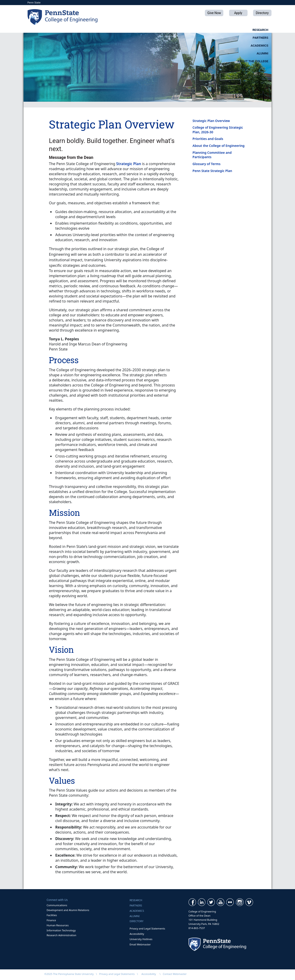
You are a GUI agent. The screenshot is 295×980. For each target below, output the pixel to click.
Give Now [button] (214, 13)
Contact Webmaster (175, 974)
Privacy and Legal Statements (147, 928)
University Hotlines (141, 939)
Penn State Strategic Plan (212, 171)
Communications (57, 905)
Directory (136, 921)
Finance (51, 920)
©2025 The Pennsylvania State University (69, 974)
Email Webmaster (140, 944)
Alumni (209, 30)
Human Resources (58, 925)
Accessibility (137, 934)
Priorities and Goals (208, 139)
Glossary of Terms (206, 164)
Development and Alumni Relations (68, 910)
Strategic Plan (129, 164)
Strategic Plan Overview (211, 121)
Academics (171, 30)
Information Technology (61, 930)
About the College (253, 30)
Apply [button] (238, 13)
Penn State (34, 2)
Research (93, 30)
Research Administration (61, 935)
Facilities (52, 915)
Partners (132, 30)
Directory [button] (262, 13)
